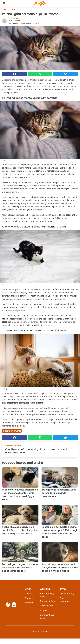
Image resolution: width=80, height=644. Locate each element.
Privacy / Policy (67, 593)
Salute (12, 10)
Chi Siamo (29, 593)
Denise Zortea (15, 18)
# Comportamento (12, 431)
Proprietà (44, 610)
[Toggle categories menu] (4, 3)
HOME (4, 10)
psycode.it (29, 603)
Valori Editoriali (47, 606)
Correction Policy (48, 601)
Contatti (29, 598)
